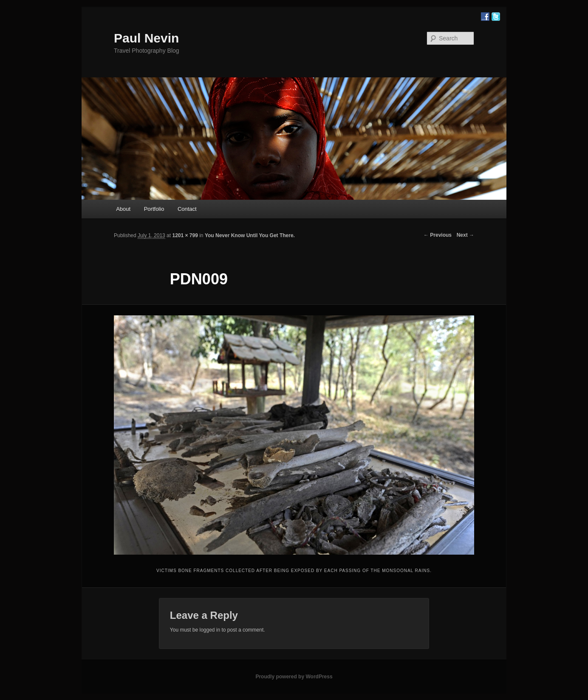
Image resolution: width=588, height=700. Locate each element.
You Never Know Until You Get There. (250, 235)
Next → (465, 235)
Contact (187, 209)
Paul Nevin (146, 38)
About (123, 209)
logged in (210, 630)
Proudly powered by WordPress (294, 677)
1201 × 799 (185, 235)
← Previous (438, 235)
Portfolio (154, 209)
